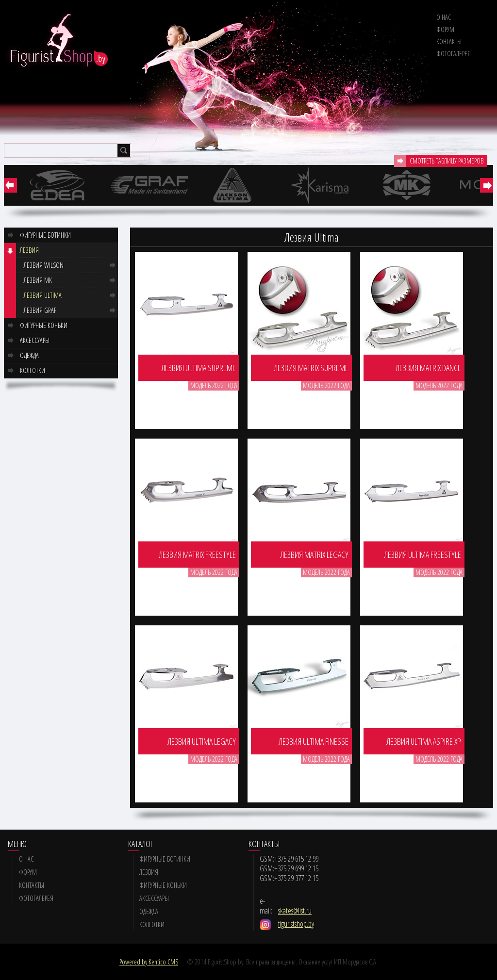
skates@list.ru (295, 911)
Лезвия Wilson (44, 265)
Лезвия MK (38, 280)
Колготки (33, 370)
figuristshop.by (296, 924)
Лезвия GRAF (40, 310)
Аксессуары (35, 340)
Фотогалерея (454, 54)
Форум (445, 29)
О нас (444, 17)
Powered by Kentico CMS (149, 962)
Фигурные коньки (44, 325)
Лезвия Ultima (43, 295)
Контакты (449, 41)
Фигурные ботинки (45, 235)
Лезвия (29, 250)
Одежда (29, 355)
